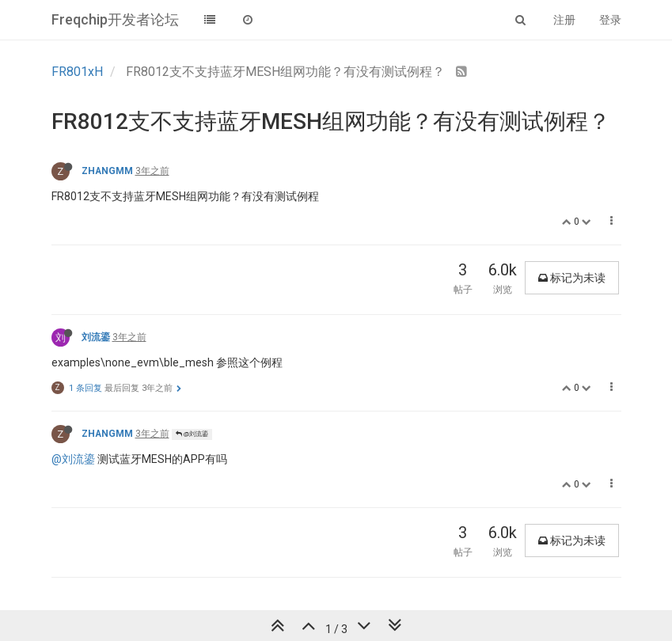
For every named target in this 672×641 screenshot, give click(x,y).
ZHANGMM (107, 171)
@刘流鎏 (192, 434)
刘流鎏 (96, 337)
